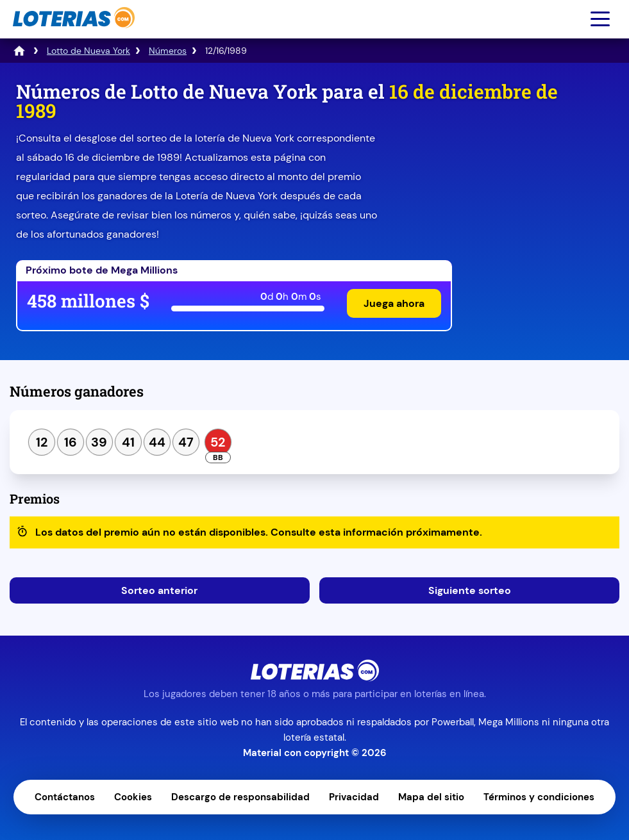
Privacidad (354, 797)
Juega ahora (394, 303)
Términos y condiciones (539, 797)
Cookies (133, 797)
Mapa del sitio (431, 797)
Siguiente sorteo (470, 590)
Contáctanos (65, 797)
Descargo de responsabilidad (240, 797)
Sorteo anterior (159, 590)
